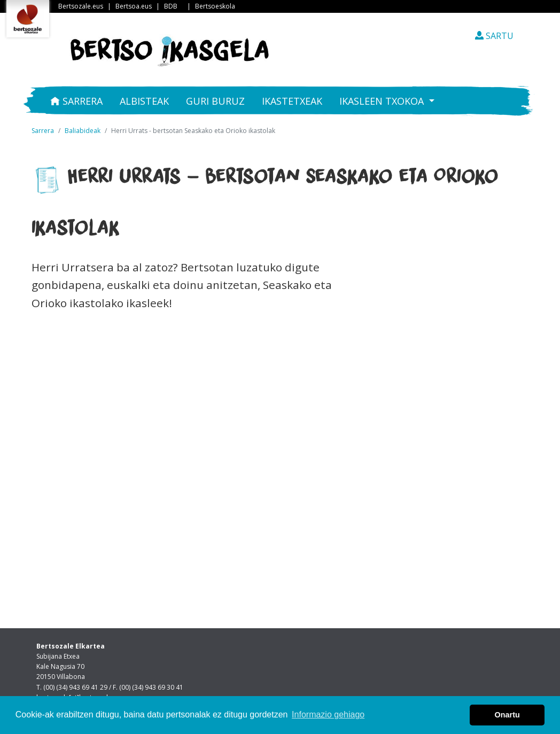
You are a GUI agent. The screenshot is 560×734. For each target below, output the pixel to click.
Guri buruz (215, 101)
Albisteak (144, 101)
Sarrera (76, 101)
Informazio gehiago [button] (328, 715)
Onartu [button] (507, 715)
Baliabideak (83, 131)
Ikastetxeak (292, 101)
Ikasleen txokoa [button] (383, 101)
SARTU (494, 36)
